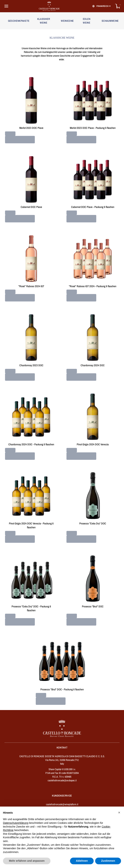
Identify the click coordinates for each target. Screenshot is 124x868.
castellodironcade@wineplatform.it (62, 804)
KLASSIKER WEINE (44, 21)
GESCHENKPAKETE (18, 21)
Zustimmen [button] (108, 861)
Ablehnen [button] (82, 861)
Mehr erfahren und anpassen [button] (27, 861)
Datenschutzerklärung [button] (16, 823)
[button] (119, 812)
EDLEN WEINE (87, 21)
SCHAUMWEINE (110, 21)
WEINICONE (67, 21)
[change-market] (101, 6)
